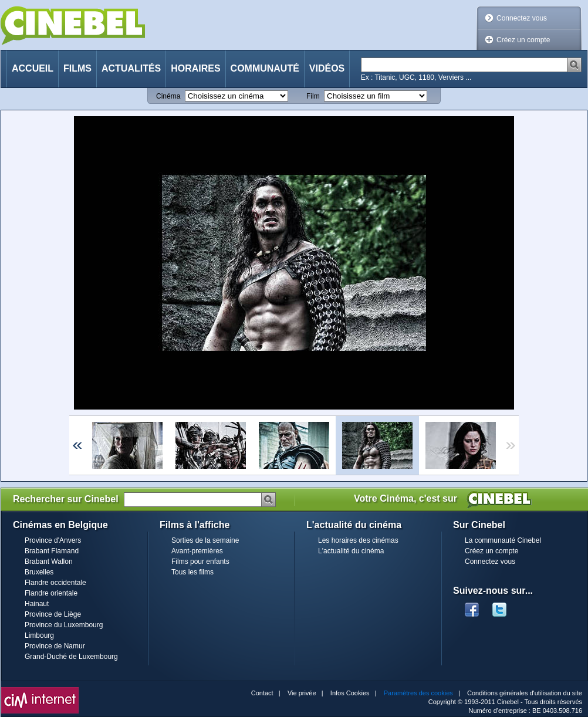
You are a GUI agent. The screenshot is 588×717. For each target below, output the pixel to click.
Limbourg (39, 635)
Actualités (131, 68)
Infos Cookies (350, 693)
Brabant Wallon (49, 562)
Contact (262, 693)
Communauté (265, 68)
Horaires (195, 68)
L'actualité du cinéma (351, 551)
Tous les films (192, 572)
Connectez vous (522, 18)
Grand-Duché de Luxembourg (71, 657)
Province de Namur (55, 646)
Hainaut (37, 604)
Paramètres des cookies (418, 693)
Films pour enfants (200, 562)
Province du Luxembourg (64, 625)
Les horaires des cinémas (358, 540)
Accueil (33, 68)
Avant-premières (197, 551)
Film (313, 96)
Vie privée (302, 693)
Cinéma (168, 96)
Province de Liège (53, 614)
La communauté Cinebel (503, 540)
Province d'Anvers (53, 540)
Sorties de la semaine (205, 540)
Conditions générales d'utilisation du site (525, 693)
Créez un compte (523, 40)
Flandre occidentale (55, 583)
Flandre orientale (51, 593)
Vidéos (327, 68)
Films (77, 68)
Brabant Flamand (52, 551)
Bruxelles (39, 572)
